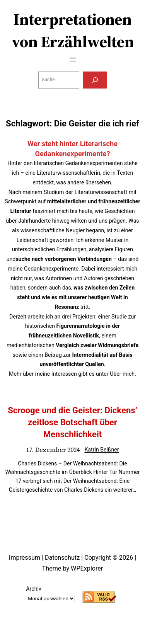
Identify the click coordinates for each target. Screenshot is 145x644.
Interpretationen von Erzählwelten (73, 31)
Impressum (25, 558)
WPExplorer (87, 568)
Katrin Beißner (101, 450)
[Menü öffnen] (73, 60)
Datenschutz (62, 558)
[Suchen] (95, 80)
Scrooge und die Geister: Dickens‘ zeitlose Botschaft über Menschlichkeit (72, 422)
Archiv (33, 589)
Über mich (122, 374)
